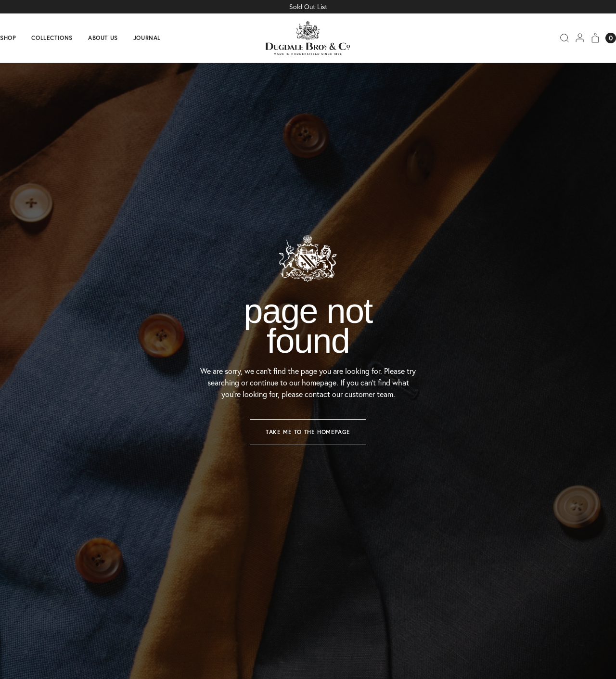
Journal (147, 38)
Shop (8, 38)
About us (103, 38)
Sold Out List (308, 6)
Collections (52, 38)
